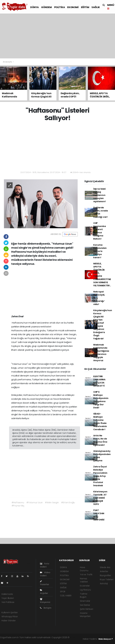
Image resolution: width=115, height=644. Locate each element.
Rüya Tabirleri (107, 579)
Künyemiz (45, 601)
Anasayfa (8, 62)
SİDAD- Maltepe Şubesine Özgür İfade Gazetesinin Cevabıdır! (100, 422)
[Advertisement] (57, 36)
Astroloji (104, 583)
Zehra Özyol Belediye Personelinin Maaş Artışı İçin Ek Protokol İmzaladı (100, 476)
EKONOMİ (73, 7)
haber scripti (28, 641)
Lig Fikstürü (85, 590)
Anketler (104, 571)
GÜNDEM (46, 7)
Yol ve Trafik (86, 575)
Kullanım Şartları (10, 612)
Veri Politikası (8, 602)
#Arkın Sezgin (52, 502)
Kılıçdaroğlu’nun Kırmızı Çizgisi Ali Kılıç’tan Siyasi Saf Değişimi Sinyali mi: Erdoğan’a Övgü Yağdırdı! (103, 324)
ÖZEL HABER (66, 596)
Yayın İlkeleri (8, 598)
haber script (55, 641)
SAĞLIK (96, 7)
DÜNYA (35, 7)
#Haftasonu (18, 502)
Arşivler (44, 592)
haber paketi (14, 641)
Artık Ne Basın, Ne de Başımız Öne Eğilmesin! (100, 440)
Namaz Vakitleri (84, 580)
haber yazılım (41, 641)
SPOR (63, 592)
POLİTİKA (60, 7)
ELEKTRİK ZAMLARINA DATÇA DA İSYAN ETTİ (99, 381)
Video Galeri (45, 574)
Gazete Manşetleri (85, 615)
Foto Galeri (45, 565)
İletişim (46, 608)
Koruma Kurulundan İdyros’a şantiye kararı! (100, 251)
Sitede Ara (105, 567)
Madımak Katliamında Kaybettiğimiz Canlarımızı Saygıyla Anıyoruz (101, 353)
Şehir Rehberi (87, 609)
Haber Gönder (9, 621)
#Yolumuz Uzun (35, 502)
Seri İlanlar (85, 605)
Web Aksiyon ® (106, 639)
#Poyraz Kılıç (18, 506)
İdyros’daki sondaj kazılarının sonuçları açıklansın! (100, 195)
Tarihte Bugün (84, 595)
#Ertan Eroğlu (68, 502)
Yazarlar (44, 583)
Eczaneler (85, 586)
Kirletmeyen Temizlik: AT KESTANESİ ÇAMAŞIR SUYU (100, 498)
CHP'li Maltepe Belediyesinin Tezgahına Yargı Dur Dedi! (101, 400)
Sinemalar (85, 601)
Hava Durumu (84, 569)
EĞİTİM (85, 7)
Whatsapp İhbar (10, 617)
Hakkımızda (7, 594)
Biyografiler (105, 575)
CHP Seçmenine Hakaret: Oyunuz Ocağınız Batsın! (100, 231)
